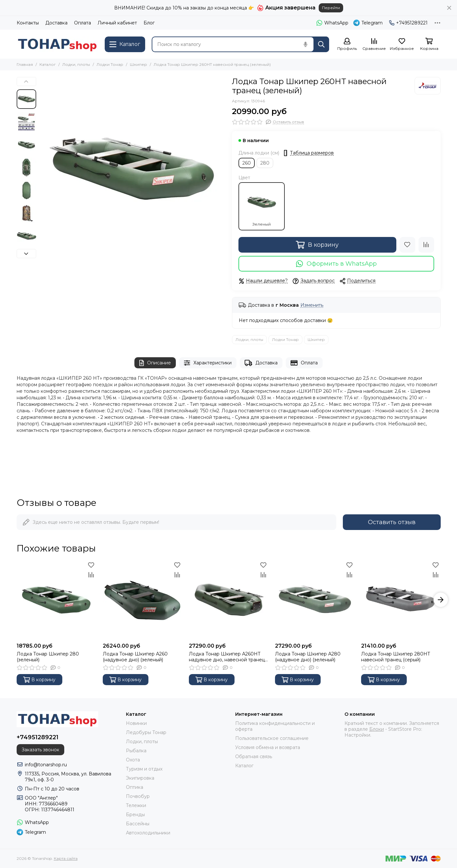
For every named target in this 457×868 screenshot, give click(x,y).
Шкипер (138, 64)
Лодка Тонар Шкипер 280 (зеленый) (48, 657)
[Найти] (321, 44)
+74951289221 (408, 23)
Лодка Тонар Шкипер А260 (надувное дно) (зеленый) (135, 657)
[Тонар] (428, 86)
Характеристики (208, 363)
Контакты (28, 23)
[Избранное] (402, 44)
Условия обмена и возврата (268, 747)
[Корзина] (429, 44)
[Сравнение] (374, 44)
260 (247, 163)
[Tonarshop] (57, 44)
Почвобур (138, 796)
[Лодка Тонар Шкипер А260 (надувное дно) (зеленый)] (143, 600)
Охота (133, 760)
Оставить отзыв (392, 522)
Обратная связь (254, 757)
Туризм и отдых (144, 769)
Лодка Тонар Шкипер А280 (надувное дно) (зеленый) (308, 657)
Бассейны (138, 824)
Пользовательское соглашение (272, 738)
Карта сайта (66, 858)
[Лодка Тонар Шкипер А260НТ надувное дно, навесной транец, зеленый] (229, 600)
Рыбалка (136, 751)
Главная (25, 64)
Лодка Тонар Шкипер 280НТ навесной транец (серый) (396, 657)
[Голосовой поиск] (306, 44)
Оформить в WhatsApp (336, 264)
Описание (155, 363)
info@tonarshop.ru (46, 765)
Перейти (331, 8)
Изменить (312, 305)
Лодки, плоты (76, 64)
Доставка (56, 23)
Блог (149, 23)
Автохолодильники (148, 833)
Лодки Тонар (110, 64)
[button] (26, 81)
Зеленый (262, 206)
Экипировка (140, 778)
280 (265, 163)
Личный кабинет (117, 23)
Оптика (135, 787)
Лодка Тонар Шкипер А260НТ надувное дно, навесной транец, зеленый (227, 657)
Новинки (136, 723)
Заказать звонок (40, 750)
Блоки (377, 729)
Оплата (83, 23)
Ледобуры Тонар (146, 732)
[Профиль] (347, 44)
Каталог (48, 64)
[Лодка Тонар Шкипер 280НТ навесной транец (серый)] (401, 600)
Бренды (135, 815)
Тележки (136, 805)
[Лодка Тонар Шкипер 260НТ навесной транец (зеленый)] (132, 170)
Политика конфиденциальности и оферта (275, 726)
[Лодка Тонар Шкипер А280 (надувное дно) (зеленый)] (315, 600)
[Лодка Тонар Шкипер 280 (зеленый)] (56, 600)
